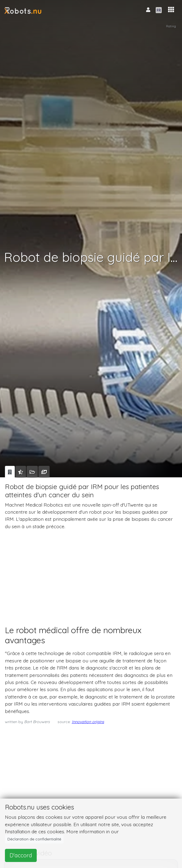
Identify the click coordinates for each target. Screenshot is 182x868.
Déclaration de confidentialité (34, 839)
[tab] (10, 472)
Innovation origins (88, 722)
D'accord (21, 855)
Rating (171, 26)
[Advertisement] (90, 572)
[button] (171, 10)
